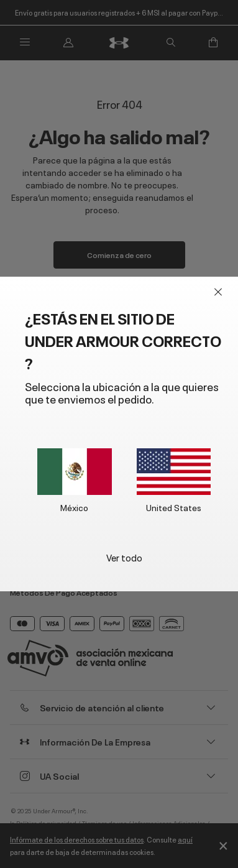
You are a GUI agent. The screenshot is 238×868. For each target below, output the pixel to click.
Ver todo (124, 557)
